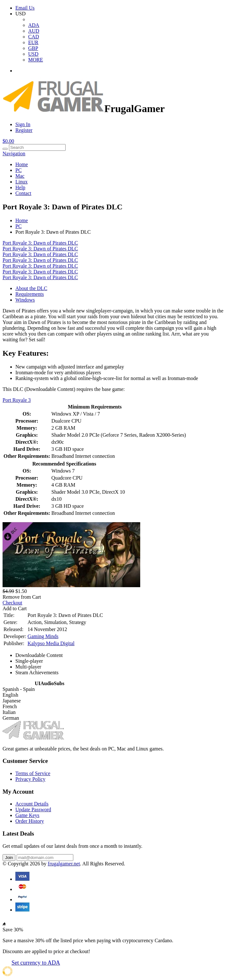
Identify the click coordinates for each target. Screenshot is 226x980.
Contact (23, 193)
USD (33, 54)
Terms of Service (33, 773)
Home (22, 164)
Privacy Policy (30, 779)
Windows (25, 300)
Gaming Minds (43, 636)
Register (24, 130)
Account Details (32, 804)
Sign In (23, 124)
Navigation (14, 154)
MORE (36, 60)
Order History (30, 821)
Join (9, 858)
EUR (33, 42)
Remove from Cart (22, 597)
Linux (21, 182)
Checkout (12, 603)
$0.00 (8, 141)
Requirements (30, 294)
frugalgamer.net (64, 864)
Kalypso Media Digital (51, 643)
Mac (20, 176)
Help (20, 187)
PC (19, 170)
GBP (33, 48)
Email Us (25, 8)
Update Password (33, 810)
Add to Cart (15, 608)
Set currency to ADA (36, 963)
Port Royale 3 (17, 400)
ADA (34, 25)
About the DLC (31, 288)
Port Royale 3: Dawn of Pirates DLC (40, 243)
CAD (34, 37)
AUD (34, 31)
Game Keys (27, 815)
